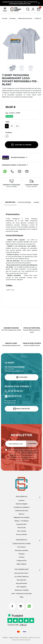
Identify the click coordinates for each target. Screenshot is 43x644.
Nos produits (21, 540)
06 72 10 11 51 (13, 396)
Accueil (5, 18)
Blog (22, 597)
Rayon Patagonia (14, 158)
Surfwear (13, 18)
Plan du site (22, 528)
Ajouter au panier (22, 145)
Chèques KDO (21, 561)
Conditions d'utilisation (21, 507)
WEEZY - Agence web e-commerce (15, 638)
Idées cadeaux (22, 564)
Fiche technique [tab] (24, 202)
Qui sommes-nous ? (22, 573)
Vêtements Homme (25, 18)
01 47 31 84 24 (14, 391)
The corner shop (22, 569)
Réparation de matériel (21, 517)
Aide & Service (21, 496)
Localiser (22, 377)
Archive (22, 557)
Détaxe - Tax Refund (22, 521)
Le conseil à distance (21, 576)
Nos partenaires (21, 583)
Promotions (21, 547)
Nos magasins (21, 587)
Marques (22, 554)
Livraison (21, 500)
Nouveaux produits (22, 550)
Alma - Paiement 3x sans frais (22, 594)
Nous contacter (22, 534)
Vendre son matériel (21, 590)
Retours (22, 514)
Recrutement (21, 580)
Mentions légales (22, 504)
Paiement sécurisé (21, 511)
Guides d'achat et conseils (21, 544)
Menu (5, 9)
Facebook (12, 606)
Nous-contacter (22, 409)
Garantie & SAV (21, 524)
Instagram (21, 606)
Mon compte (22, 531)
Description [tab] (10, 202)
